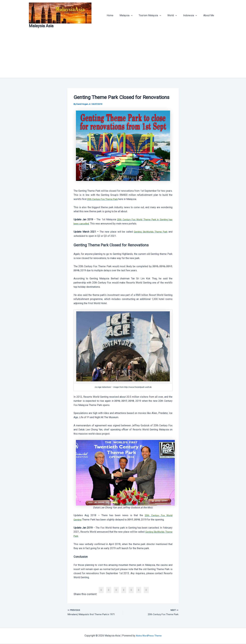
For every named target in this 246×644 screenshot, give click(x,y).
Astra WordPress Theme (149, 636)
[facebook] (101, 590)
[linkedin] (116, 590)
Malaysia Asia (41, 26)
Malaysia (132, 16)
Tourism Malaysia (154, 16)
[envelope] (124, 590)
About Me (209, 15)
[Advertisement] (123, 54)
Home (117, 15)
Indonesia (192, 16)
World (175, 16)
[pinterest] (131, 590)
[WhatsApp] (139, 590)
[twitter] (109, 590)
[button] (137, 16)
